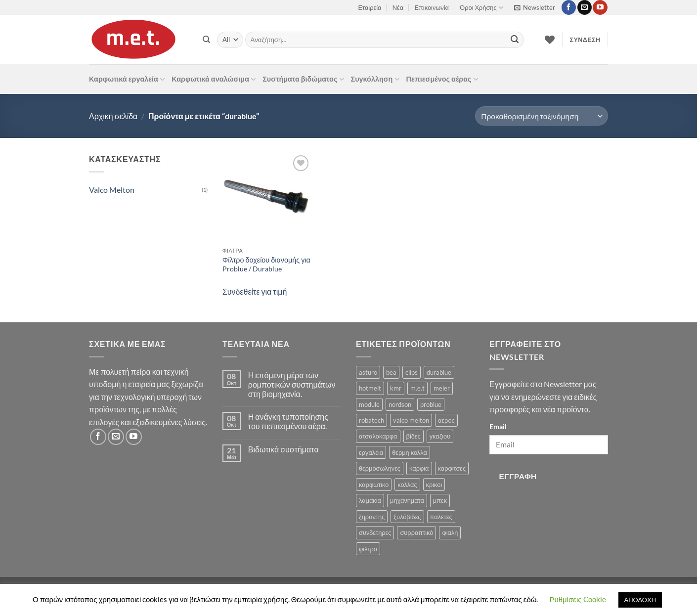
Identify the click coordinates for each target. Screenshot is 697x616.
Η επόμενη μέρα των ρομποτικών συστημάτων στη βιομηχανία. (292, 384)
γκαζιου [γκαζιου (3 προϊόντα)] (440, 436)
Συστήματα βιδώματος (303, 79)
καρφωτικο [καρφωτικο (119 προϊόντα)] (374, 484)
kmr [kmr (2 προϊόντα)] (396, 388)
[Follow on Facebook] (569, 7)
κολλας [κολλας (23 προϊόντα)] (407, 484)
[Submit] (515, 40)
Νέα (398, 7)
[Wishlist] (550, 40)
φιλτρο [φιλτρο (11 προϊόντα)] (368, 549)
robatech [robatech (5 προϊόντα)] (371, 420)
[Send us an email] (585, 7)
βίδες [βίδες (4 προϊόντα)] (414, 436)
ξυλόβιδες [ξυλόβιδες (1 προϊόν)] (407, 517)
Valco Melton (112, 190)
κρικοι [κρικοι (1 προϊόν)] (434, 484)
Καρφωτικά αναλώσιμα (214, 79)
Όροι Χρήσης (481, 8)
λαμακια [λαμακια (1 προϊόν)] (370, 500)
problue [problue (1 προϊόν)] (431, 404)
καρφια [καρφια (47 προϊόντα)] (419, 468)
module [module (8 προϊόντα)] (369, 404)
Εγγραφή (518, 476)
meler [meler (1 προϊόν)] (442, 388)
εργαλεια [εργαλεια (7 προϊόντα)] (371, 452)
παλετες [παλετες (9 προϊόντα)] (441, 517)
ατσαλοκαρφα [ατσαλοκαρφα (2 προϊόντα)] (378, 436)
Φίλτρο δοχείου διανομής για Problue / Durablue (266, 264)
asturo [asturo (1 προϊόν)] (368, 372)
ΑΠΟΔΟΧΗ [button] (640, 600)
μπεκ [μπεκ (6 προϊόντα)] (440, 500)
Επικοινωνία (432, 7)
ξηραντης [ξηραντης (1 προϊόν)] (372, 517)
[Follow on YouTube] (600, 7)
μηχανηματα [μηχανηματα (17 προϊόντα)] (407, 500)
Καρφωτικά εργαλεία (127, 79)
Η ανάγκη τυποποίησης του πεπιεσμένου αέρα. (288, 421)
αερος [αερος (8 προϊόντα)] (446, 420)
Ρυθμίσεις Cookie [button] (578, 599)
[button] (535, 7)
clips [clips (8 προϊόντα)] (412, 372)
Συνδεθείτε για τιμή (255, 291)
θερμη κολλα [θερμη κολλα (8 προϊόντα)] (410, 452)
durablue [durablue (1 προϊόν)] (439, 372)
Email (498, 426)
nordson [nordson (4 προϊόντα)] (400, 404)
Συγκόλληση (375, 79)
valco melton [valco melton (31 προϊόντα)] (411, 420)
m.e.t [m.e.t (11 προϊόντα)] (417, 388)
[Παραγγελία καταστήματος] (542, 116)
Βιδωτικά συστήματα (283, 449)
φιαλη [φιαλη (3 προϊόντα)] (450, 532)
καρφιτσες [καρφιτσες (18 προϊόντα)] (452, 468)
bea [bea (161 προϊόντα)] (391, 372)
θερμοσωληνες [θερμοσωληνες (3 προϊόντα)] (380, 468)
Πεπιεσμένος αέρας (442, 79)
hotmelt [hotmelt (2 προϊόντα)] (370, 388)
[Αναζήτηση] (206, 40)
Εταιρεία (370, 7)
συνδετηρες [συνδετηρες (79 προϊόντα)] (375, 532)
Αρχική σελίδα (113, 116)
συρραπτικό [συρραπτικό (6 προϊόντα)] (416, 532)
